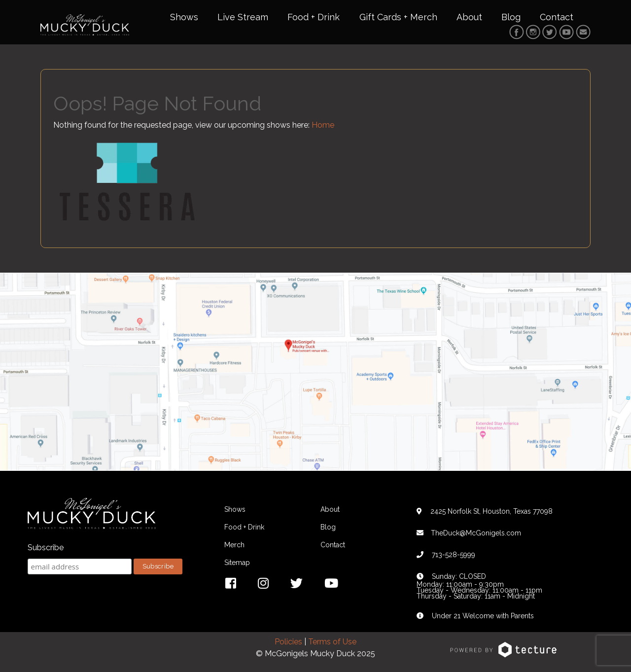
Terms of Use (332, 642)
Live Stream (243, 17)
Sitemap (237, 563)
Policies (288, 642)
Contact (557, 17)
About (469, 17)
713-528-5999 (454, 555)
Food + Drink (314, 17)
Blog (511, 17)
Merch (234, 545)
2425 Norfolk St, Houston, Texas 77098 (491, 511)
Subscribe (46, 548)
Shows (184, 17)
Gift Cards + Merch (398, 17)
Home (323, 125)
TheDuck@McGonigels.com (476, 533)
